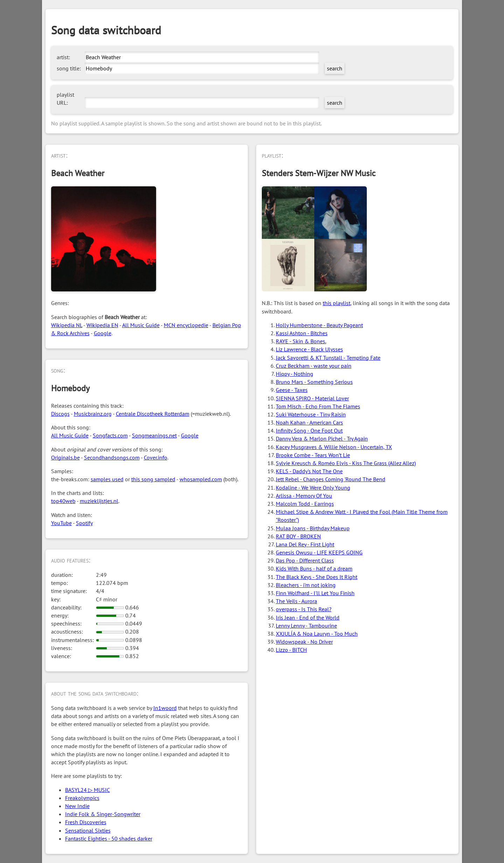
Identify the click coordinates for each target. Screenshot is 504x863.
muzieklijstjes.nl (99, 501)
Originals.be (65, 457)
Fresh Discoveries (86, 822)
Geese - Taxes (292, 390)
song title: (69, 68)
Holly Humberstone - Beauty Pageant (319, 325)
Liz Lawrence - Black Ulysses (309, 349)
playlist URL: (65, 99)
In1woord (165, 708)
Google (103, 333)
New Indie (77, 806)
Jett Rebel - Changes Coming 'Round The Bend (331, 479)
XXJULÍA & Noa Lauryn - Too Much (317, 634)
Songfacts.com (110, 435)
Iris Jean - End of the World (308, 617)
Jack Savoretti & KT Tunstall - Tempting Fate (328, 358)
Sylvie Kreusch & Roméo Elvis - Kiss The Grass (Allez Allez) (346, 463)
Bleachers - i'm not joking (306, 585)
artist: (63, 57)
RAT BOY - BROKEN (298, 536)
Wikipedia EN (102, 325)
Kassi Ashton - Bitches (302, 333)
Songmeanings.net (154, 435)
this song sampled (153, 479)
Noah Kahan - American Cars (309, 422)
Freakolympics (82, 798)
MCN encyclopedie (186, 325)
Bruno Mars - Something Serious (314, 382)
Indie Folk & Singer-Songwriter (103, 814)
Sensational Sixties (88, 830)
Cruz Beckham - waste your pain (314, 366)
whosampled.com (201, 479)
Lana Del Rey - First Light (305, 544)
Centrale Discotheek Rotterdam (153, 414)
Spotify (84, 523)
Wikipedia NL (67, 325)
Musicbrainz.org (93, 414)
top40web (63, 501)
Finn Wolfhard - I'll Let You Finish (315, 593)
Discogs (60, 414)
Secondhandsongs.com (112, 457)
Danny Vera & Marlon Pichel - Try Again (322, 439)
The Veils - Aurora (296, 601)
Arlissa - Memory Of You (304, 496)
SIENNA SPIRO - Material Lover (312, 398)
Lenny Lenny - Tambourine (306, 626)
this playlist (337, 303)
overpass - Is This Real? (304, 609)
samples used (107, 479)
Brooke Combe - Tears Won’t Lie (313, 455)
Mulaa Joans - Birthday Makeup (313, 528)
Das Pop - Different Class (305, 560)
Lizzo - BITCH (291, 650)
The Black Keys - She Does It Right (317, 577)
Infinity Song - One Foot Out (309, 430)
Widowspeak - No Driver (304, 642)
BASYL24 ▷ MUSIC (87, 790)
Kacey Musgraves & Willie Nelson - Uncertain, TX (334, 447)
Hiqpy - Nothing (295, 374)
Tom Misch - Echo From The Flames (318, 406)
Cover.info (156, 457)
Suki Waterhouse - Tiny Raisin (311, 414)
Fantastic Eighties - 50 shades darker (109, 838)
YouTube (61, 523)
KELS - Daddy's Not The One (309, 471)
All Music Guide (141, 325)
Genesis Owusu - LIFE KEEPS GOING (319, 552)
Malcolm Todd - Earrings (305, 504)
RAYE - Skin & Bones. (301, 341)
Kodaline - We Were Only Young (313, 488)
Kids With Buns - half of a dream (314, 568)
